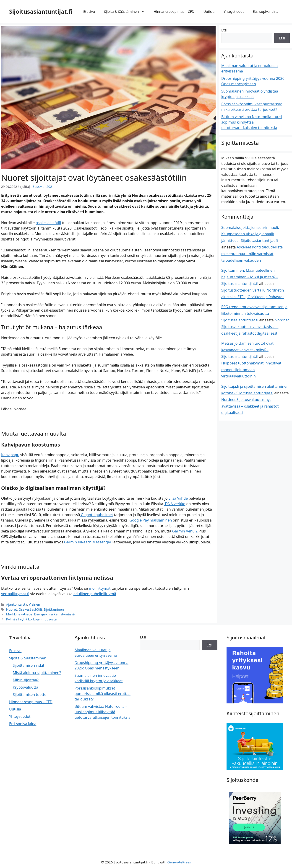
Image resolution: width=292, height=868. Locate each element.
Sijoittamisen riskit (29, 664)
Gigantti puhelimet (96, 514)
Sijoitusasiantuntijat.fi (41, 11)
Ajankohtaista (16, 604)
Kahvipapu (10, 455)
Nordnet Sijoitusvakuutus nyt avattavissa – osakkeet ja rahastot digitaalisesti (255, 327)
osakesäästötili (48, 222)
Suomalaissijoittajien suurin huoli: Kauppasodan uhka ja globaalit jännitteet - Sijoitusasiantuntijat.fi (250, 234)
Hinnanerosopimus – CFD (174, 11)
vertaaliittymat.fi (15, 594)
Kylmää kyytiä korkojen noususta (30, 618)
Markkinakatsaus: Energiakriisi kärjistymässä (39, 613)
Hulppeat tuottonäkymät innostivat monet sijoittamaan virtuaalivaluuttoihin (251, 370)
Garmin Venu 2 (185, 531)
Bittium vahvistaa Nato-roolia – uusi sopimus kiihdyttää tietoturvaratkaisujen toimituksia (252, 122)
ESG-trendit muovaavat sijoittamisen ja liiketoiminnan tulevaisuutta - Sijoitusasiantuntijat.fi (254, 313)
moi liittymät (100, 588)
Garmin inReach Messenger (88, 542)
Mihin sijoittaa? (26, 679)
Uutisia (209, 11)
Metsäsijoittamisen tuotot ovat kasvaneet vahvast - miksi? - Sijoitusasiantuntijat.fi (247, 350)
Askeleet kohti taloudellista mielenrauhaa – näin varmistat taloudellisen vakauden (252, 254)
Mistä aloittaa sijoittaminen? (37, 671)
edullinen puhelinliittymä (95, 594)
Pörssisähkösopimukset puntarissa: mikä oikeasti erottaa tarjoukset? (103, 692)
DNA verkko (175, 503)
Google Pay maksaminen (150, 520)
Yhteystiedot (234, 11)
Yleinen (33, 604)
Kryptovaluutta (25, 686)
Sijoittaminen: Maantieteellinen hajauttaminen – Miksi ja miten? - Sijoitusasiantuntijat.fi (249, 277)
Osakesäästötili (29, 608)
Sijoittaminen (51, 608)
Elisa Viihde (178, 498)
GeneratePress (179, 861)
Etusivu (89, 11)
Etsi (224, 30)
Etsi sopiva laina (266, 11)
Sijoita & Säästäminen (127, 11)
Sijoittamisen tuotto (30, 693)
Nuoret (11, 608)
